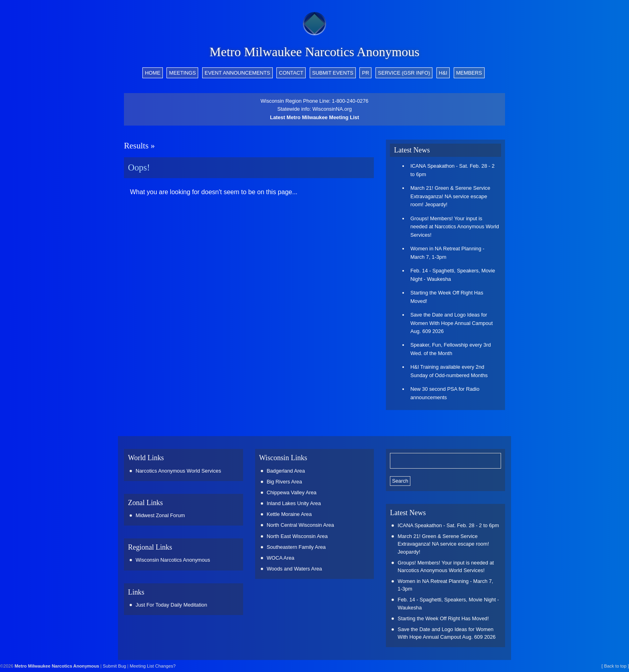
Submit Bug (114, 666)
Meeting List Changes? (152, 666)
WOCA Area (281, 558)
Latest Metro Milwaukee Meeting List (314, 117)
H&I (443, 73)
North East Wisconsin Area (297, 536)
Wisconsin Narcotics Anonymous (173, 560)
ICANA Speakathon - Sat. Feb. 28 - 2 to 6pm (452, 170)
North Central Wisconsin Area (300, 525)
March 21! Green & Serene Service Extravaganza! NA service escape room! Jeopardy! (450, 196)
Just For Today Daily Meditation (171, 605)
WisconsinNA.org (332, 109)
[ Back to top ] (615, 666)
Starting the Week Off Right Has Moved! (447, 297)
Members (469, 73)
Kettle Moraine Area (289, 514)
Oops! (139, 167)
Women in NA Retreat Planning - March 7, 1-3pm (447, 253)
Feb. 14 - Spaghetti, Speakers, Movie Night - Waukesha (453, 275)
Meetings (182, 73)
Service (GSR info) (404, 73)
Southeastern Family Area (296, 547)
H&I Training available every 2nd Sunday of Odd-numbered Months (449, 371)
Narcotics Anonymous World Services (178, 471)
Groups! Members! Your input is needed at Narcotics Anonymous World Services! (455, 227)
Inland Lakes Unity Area (294, 503)
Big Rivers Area (284, 482)
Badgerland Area (286, 471)
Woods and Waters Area (294, 569)
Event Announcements (237, 73)
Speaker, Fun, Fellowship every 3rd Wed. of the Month (451, 349)
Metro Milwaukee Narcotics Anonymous (314, 52)
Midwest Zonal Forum (160, 515)
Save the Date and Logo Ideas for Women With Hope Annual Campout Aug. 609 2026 (451, 323)
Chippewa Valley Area (292, 492)
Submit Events (333, 73)
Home (152, 73)
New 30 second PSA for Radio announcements (445, 393)
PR (366, 73)
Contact (291, 73)
